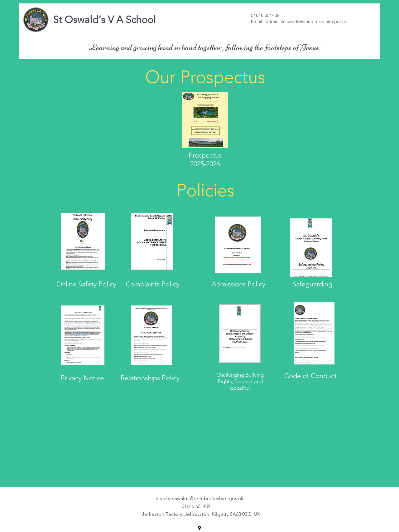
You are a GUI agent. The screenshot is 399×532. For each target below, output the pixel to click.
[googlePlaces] (199, 528)
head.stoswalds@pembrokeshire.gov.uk (199, 498)
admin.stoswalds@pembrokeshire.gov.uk (306, 22)
